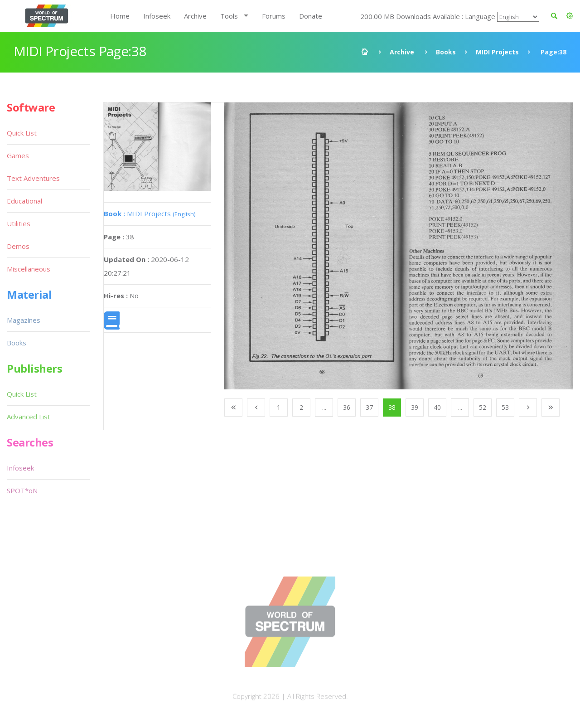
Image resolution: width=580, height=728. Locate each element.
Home (120, 16)
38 (392, 407)
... (324, 407)
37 (369, 407)
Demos (18, 246)
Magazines (24, 320)
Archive (195, 16)
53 (505, 407)
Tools (229, 16)
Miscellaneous (29, 269)
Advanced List (29, 417)
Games (18, 155)
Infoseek (157, 16)
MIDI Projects (497, 52)
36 (347, 407)
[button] (570, 16)
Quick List (22, 133)
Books (446, 52)
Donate (311, 16)
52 (483, 407)
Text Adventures (33, 178)
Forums (274, 16)
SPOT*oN (22, 490)
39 (415, 407)
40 (437, 407)
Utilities (19, 223)
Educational (24, 201)
